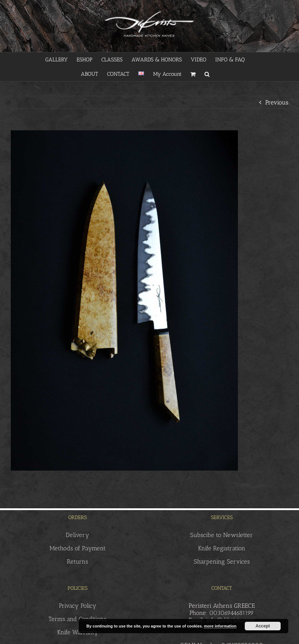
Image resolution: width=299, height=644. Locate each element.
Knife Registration (222, 548)
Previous (277, 102)
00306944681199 (231, 613)
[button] (207, 74)
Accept (263, 626)
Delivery (77, 535)
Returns (77, 561)
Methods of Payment (78, 548)
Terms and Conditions (77, 619)
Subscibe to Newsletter (222, 535)
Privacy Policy (78, 606)
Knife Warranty (78, 632)
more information (220, 626)
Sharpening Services (222, 561)
